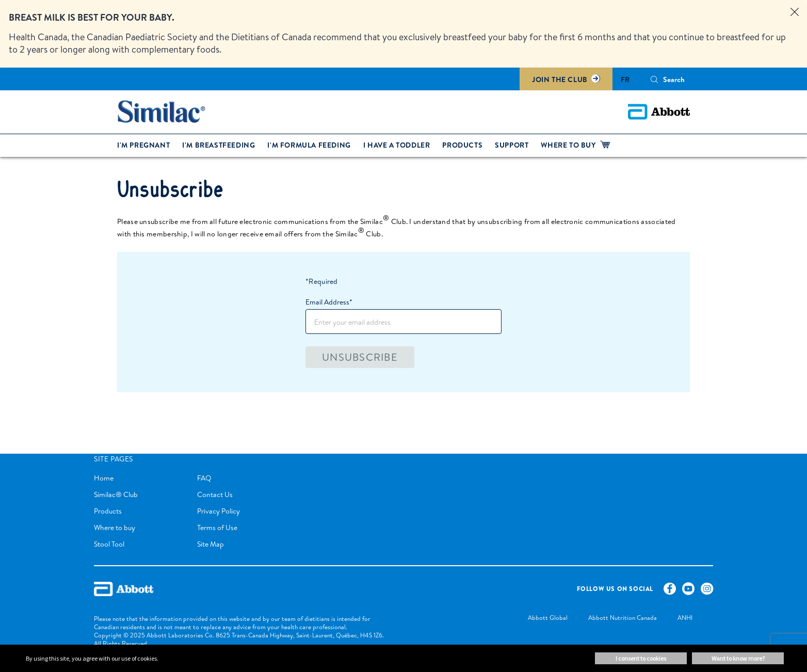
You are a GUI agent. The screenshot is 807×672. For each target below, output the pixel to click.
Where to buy (115, 527)
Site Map (211, 544)
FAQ (204, 478)
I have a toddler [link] (397, 145)
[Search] (654, 79)
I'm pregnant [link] (143, 145)
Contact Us (215, 494)
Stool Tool (109, 544)
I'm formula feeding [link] (309, 145)
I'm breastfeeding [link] (219, 145)
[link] (537, 619)
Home (104, 478)
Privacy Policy (219, 511)
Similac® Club (116, 494)
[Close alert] (795, 12)
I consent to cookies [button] (641, 658)
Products (108, 511)
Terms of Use (217, 527)
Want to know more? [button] (738, 658)
